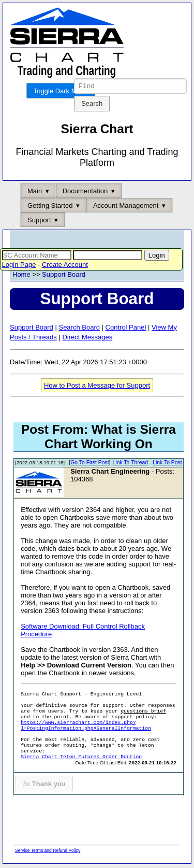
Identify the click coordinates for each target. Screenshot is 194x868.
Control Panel (126, 329)
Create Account (65, 266)
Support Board (64, 276)
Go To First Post (89, 464)
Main (35, 193)
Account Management (126, 207)
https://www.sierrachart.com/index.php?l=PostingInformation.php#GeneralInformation (86, 727)
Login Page (19, 266)
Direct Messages (87, 339)
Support (39, 222)
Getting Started (50, 207)
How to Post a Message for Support (97, 387)
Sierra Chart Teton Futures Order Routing (81, 758)
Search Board (79, 329)
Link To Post (167, 464)
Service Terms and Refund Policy (48, 852)
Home (21, 276)
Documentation (85, 193)
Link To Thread (130, 464)
